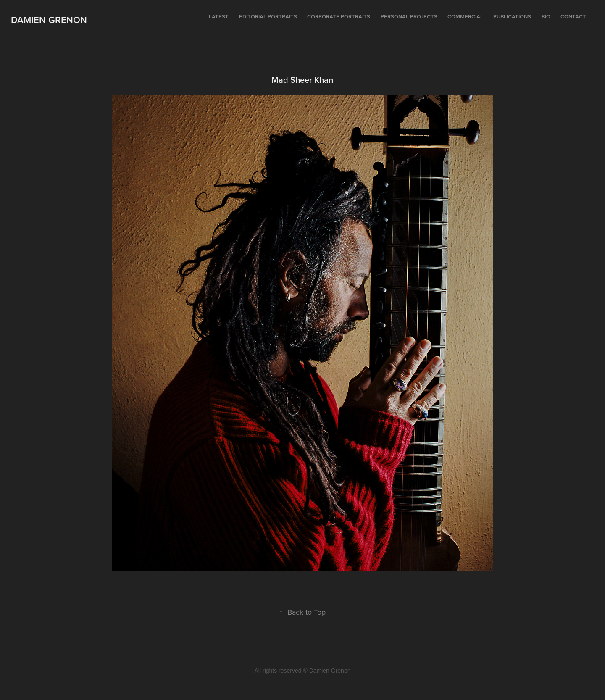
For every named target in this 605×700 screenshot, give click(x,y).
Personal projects (409, 17)
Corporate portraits (339, 17)
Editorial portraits (268, 17)
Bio (546, 17)
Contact (573, 17)
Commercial (465, 17)
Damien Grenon (49, 20)
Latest (219, 17)
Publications (512, 17)
